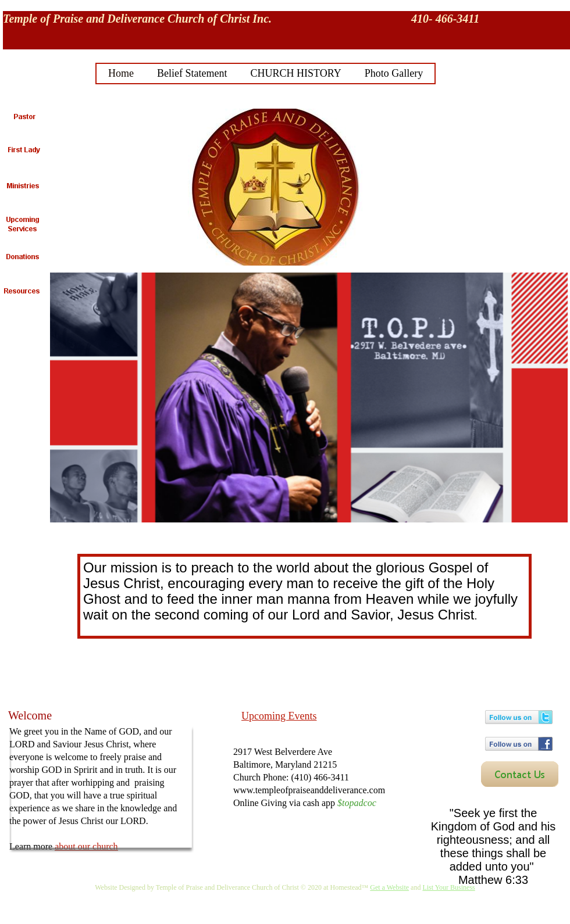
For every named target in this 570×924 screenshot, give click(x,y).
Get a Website (389, 887)
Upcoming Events (279, 716)
